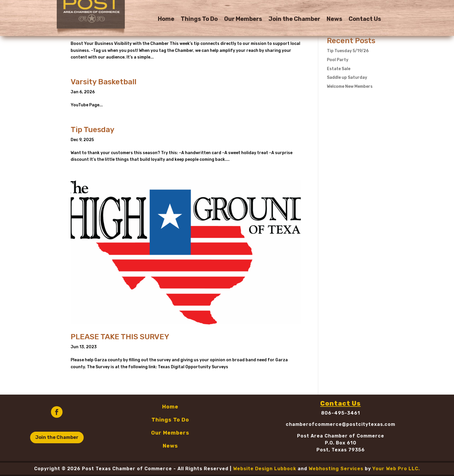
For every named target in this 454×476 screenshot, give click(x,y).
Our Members (243, 20)
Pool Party (338, 60)
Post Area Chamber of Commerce (341, 436)
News (334, 20)
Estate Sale (339, 69)
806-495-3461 (341, 413)
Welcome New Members (350, 86)
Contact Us (365, 20)
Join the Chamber (294, 20)
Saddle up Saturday (347, 77)
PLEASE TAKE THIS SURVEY (120, 337)
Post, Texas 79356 (341, 450)
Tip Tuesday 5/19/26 (348, 51)
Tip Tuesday (93, 130)
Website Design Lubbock (265, 469)
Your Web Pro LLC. (396, 469)
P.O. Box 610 (341, 443)
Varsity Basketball (104, 82)
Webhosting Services (336, 469)
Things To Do (199, 20)
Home (166, 20)
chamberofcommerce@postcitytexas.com (340, 424)
